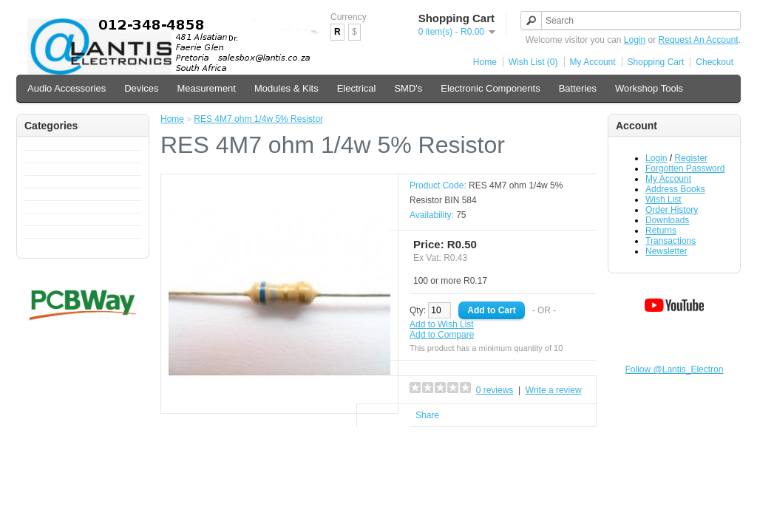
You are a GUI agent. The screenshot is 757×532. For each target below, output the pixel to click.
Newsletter (666, 251)
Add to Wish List (442, 324)
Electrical (357, 88)
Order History (672, 210)
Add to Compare (442, 335)
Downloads (667, 220)
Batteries (578, 88)
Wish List (663, 199)
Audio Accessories (67, 88)
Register (691, 158)
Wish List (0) (533, 62)
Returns (661, 231)
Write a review (554, 390)
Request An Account (699, 40)
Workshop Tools (649, 88)
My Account (593, 62)
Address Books (675, 189)
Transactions (671, 241)
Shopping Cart (656, 62)
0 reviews (495, 390)
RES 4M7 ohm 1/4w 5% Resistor (258, 119)
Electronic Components (490, 88)
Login (635, 40)
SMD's (408, 88)
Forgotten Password (685, 168)
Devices (141, 88)
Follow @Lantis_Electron (675, 369)
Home (485, 62)
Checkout (714, 62)
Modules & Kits (286, 88)
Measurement (206, 88)
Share (427, 415)
